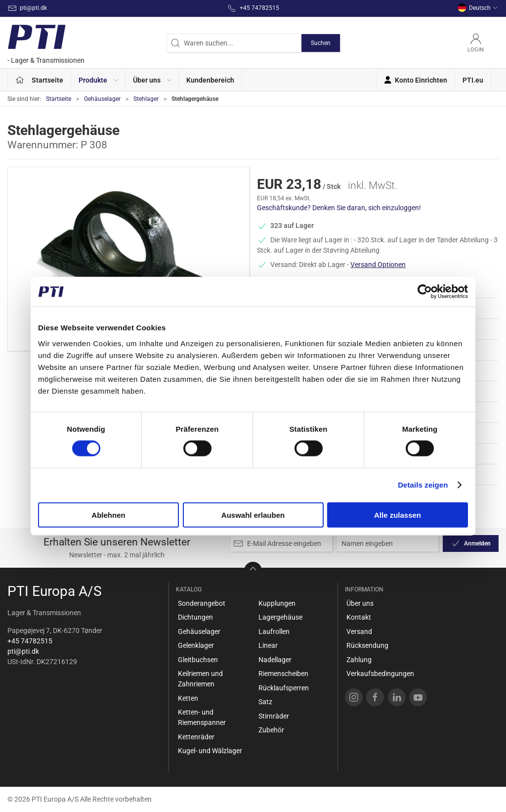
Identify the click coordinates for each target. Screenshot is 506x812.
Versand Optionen (378, 265)
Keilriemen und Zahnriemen (200, 679)
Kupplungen (277, 603)
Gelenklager (196, 645)
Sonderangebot (202, 603)
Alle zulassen (398, 515)
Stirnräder (274, 716)
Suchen (321, 43)
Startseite (59, 99)
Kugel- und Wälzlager (210, 751)
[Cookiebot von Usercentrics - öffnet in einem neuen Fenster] (425, 292)
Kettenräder (196, 737)
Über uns (360, 603)
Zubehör (271, 730)
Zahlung (359, 660)
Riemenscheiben (283, 674)
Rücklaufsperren (284, 688)
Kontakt (359, 617)
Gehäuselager (102, 99)
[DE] (46, 43)
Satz (265, 702)
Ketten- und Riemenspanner (202, 717)
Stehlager (146, 99)
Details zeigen (423, 485)
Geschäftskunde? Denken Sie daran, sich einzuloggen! (339, 208)
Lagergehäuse (280, 617)
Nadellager (275, 660)
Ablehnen (108, 515)
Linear (268, 645)
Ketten (188, 698)
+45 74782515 (30, 641)
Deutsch (478, 8)
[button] (98, 80)
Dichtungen (195, 617)
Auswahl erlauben (253, 515)
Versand (359, 632)
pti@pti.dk (23, 651)
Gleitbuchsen (198, 660)
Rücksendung (367, 645)
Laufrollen (274, 632)
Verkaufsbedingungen (380, 674)
